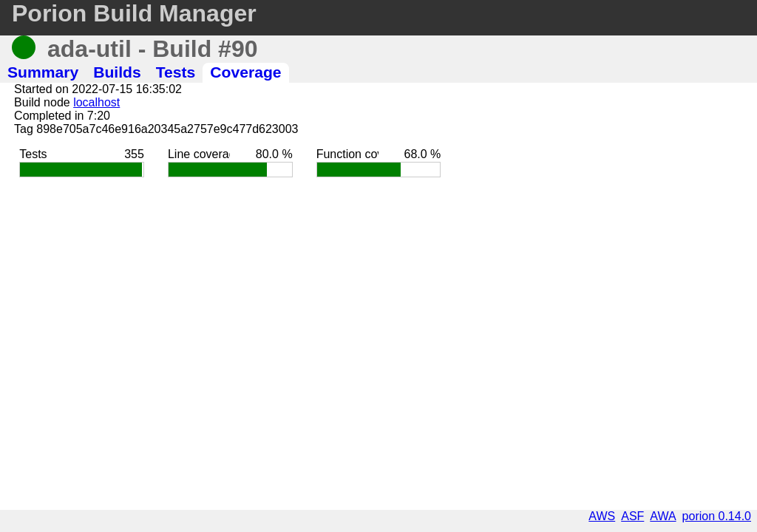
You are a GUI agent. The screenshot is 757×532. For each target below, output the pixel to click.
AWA (663, 516)
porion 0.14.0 (717, 516)
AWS (602, 516)
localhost (96, 102)
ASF (632, 516)
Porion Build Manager (134, 13)
